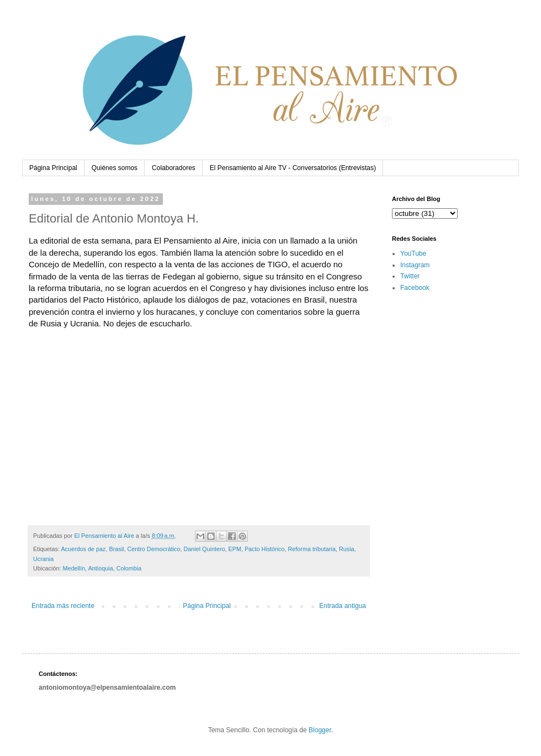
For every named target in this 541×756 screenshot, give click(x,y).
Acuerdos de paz (83, 549)
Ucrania (43, 559)
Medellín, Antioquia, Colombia (102, 568)
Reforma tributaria (312, 549)
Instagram (415, 265)
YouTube (413, 253)
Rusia (347, 549)
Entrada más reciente (63, 606)
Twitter (410, 276)
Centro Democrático (153, 549)
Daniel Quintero (204, 549)
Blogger (320, 730)
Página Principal (53, 168)
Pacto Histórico (265, 549)
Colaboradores (174, 168)
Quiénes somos (115, 168)
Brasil (116, 549)
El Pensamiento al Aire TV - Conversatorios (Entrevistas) (293, 168)
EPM (235, 549)
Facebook (415, 288)
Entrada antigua (343, 606)
